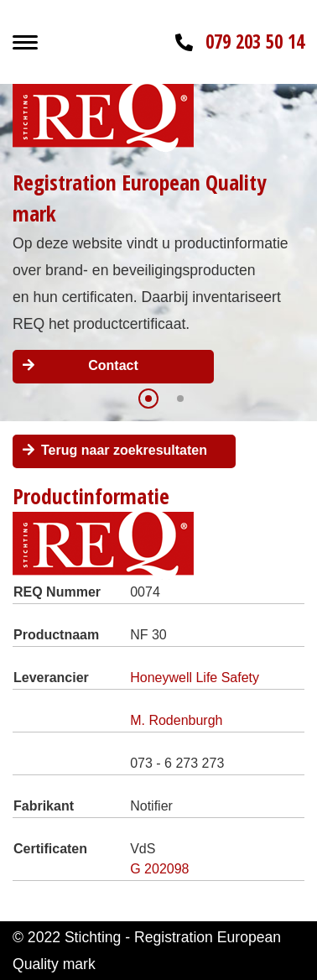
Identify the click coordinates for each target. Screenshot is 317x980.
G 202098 (159, 869)
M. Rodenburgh (176, 720)
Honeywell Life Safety (195, 678)
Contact (113, 365)
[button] (148, 399)
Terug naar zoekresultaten (124, 450)
